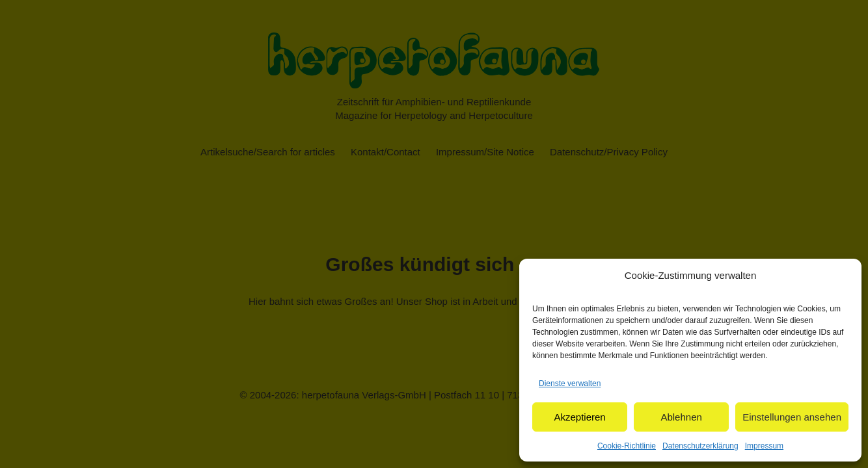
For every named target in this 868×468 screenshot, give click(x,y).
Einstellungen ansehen (792, 417)
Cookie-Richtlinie (627, 446)
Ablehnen (681, 417)
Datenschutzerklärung (700, 446)
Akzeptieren (579, 417)
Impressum (764, 446)
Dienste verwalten (570, 383)
